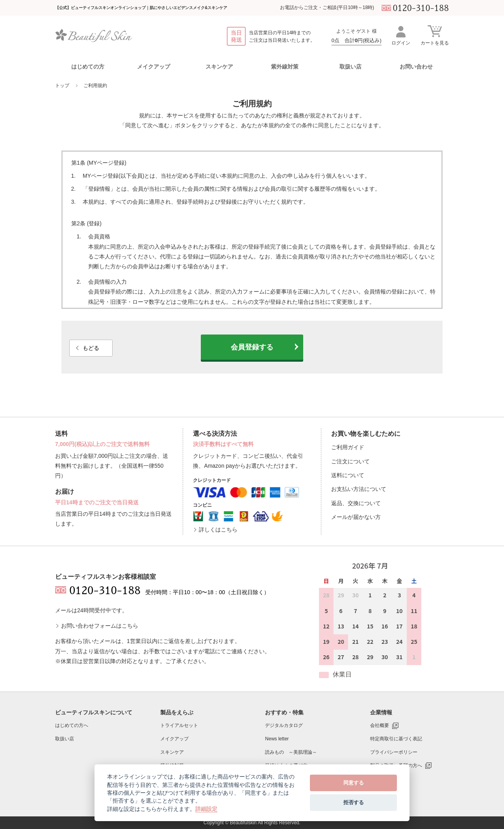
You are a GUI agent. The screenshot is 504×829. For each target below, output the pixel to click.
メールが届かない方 (356, 517)
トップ (62, 86)
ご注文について (350, 461)
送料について (348, 475)
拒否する (354, 802)
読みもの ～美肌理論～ (291, 752)
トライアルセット (179, 725)
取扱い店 (350, 67)
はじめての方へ (72, 725)
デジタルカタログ (284, 725)
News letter (277, 739)
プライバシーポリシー (394, 752)
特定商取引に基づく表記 (396, 739)
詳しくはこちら (218, 530)
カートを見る (435, 35)
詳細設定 (206, 809)
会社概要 (380, 725)
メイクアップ (174, 739)
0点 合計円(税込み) (357, 40)
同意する (354, 783)
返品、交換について (356, 503)
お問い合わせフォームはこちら (100, 626)
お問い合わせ (416, 67)
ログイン (401, 35)
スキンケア (172, 752)
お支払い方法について (359, 489)
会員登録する (252, 347)
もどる (91, 348)
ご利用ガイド (348, 447)
